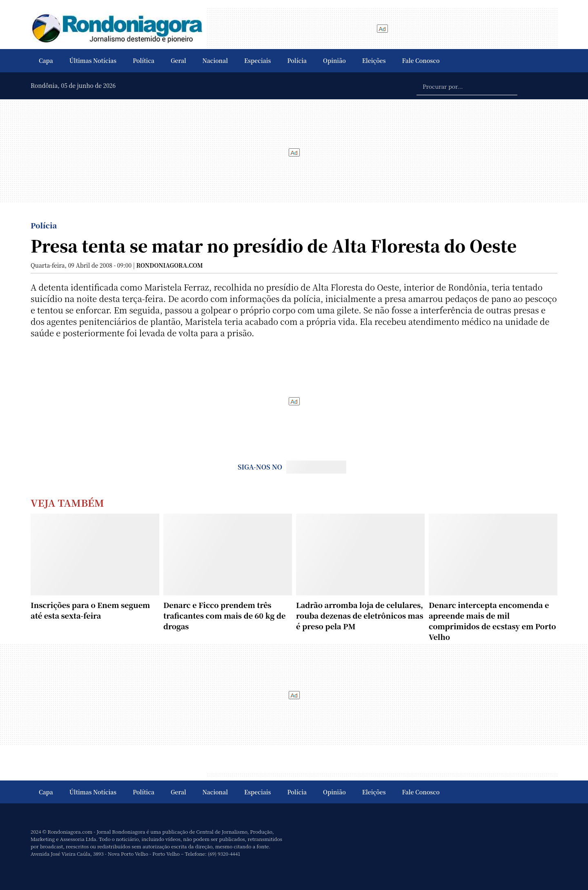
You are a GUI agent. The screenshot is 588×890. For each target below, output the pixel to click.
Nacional (215, 60)
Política (144, 60)
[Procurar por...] (467, 86)
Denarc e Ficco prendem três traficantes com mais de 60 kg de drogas (224, 615)
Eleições (374, 60)
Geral (178, 60)
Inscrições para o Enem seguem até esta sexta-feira (90, 610)
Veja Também (67, 502)
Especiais (257, 60)
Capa (46, 60)
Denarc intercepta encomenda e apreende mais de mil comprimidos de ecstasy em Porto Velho (492, 621)
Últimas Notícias (93, 60)
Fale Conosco (421, 60)
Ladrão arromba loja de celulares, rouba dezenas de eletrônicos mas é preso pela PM (360, 615)
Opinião (334, 60)
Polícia (297, 60)
